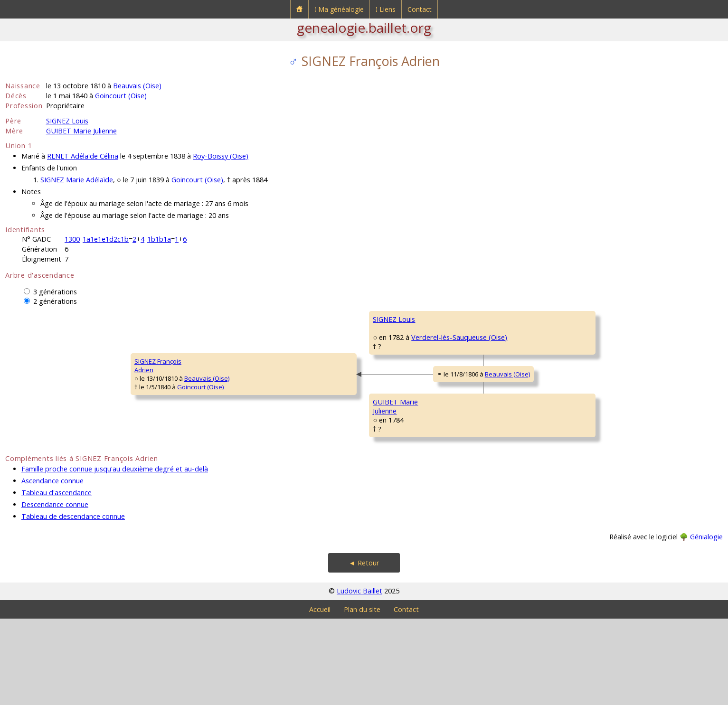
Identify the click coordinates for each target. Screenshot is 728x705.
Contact (420, 9)
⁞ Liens (386, 9)
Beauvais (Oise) (137, 86)
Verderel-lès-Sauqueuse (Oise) (331, 365)
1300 (72, 239)
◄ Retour (364, 649)
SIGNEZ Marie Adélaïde (77, 180)
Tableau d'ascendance (57, 579)
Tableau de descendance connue (73, 603)
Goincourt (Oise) (121, 96)
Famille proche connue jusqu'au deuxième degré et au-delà (115, 555)
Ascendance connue (52, 567)
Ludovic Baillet (359, 677)
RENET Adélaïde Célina (83, 156)
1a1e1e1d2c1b (106, 239)
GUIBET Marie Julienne (81, 131)
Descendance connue (55, 591)
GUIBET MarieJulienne (272, 466)
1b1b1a (159, 239)
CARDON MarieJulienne (515, 380)
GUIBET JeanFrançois (511, 437)
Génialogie (706, 623)
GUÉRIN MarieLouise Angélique (518, 494)
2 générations (55, 301)
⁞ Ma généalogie (339, 9)
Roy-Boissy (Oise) (221, 156)
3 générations (55, 292)
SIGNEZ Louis (67, 121)
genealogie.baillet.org (364, 28)
